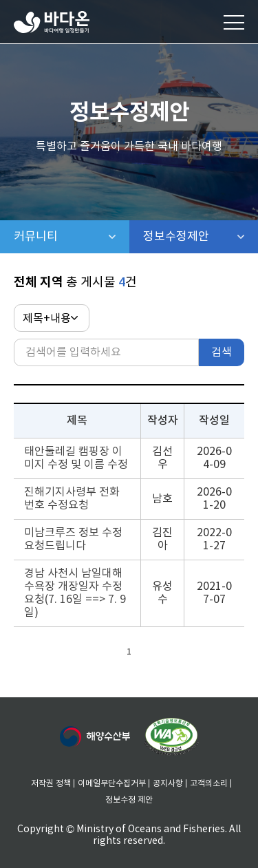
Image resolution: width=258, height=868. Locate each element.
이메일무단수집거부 (112, 784)
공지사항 (168, 784)
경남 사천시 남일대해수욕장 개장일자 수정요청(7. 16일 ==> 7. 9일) (75, 593)
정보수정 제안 (129, 800)
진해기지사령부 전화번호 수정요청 (72, 499)
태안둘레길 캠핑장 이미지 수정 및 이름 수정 (76, 458)
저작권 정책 (51, 784)
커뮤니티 (72, 237)
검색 (222, 352)
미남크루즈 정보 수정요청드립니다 (73, 539)
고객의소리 (209, 784)
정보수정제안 (201, 237)
